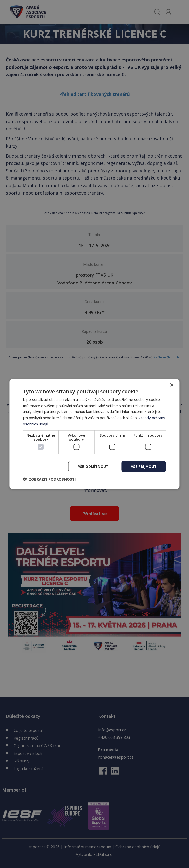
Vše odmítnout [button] (93, 466)
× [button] (172, 385)
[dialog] (94, 434)
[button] (49, 479)
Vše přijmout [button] (144, 466)
